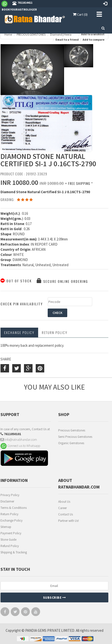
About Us (64, 502)
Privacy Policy (10, 495)
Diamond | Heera (61, 34)
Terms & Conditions (14, 508)
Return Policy (9, 514)
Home (8, 34)
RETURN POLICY (55, 332)
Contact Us (66, 514)
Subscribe (55, 597)
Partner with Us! (68, 521)
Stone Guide (8, 540)
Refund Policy (10, 546)
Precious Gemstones (72, 430)
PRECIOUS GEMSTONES (31, 34)
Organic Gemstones (71, 443)
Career (62, 508)
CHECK (57, 313)
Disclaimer (7, 501)
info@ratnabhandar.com (19, 440)
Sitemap (6, 527)
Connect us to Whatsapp (20, 446)
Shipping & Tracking (14, 552)
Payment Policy (11, 533)
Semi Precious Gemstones (75, 437)
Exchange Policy (19, 332)
